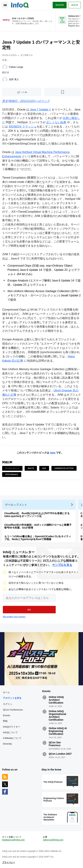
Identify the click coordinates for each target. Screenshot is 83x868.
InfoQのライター (12, 727)
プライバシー (9, 863)
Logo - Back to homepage (20, 5)
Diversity (7, 744)
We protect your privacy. (14, 617)
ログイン (8, 704)
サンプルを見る (62, 565)
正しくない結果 (56, 122)
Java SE (31, 468)
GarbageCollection (64, 468)
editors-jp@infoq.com (53, 840)
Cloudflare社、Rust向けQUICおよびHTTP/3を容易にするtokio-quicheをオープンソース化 (37, 515)
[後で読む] (62, 92)
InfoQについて (10, 732)
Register (60, 5)
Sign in (75, 5)
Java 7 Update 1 (40, 110)
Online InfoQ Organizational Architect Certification (57, 715)
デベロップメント (12, 468)
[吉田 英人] (5, 79)
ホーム (6, 692)
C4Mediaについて (12, 738)
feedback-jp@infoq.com (13, 840)
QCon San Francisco (55, 744)
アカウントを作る (12, 698)
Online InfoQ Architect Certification (56, 700)
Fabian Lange (16, 67)
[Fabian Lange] (5, 67)
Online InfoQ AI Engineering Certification (58, 731)
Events (6, 715)
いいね (24, 92)
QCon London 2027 (60, 754)
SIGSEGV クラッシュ (22, 127)
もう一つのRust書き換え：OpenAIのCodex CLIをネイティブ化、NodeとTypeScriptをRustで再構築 (38, 538)
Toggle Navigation (5, 5)
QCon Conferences (13, 710)
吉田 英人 (14, 79)
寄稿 (5, 721)
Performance (12, 474)
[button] (29, 610)
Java (53, 453)
